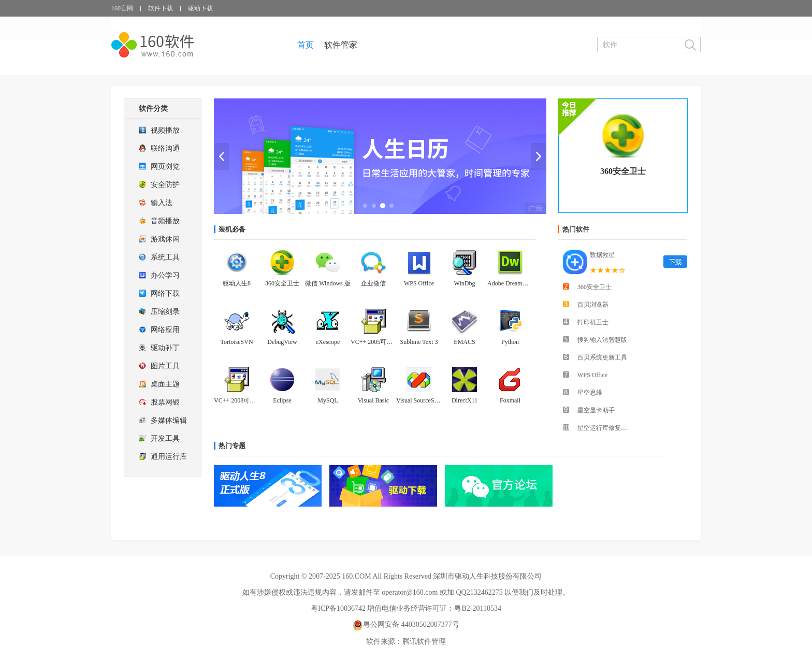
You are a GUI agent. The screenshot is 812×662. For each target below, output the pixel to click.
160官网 (122, 8)
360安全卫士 (623, 171)
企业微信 (373, 283)
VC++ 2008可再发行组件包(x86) (237, 400)
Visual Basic (373, 400)
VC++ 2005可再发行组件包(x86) (373, 342)
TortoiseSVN (236, 342)
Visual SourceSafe (419, 400)
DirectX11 (465, 400)
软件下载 (161, 8)
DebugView (282, 342)
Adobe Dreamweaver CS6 (510, 283)
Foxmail (510, 400)
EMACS (464, 342)
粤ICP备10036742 (338, 608)
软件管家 (341, 45)
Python (510, 342)
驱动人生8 (237, 283)
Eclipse (282, 400)
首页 (306, 45)
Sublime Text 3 (419, 342)
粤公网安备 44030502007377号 (406, 624)
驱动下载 (200, 8)
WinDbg (465, 283)
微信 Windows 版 (328, 283)
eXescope (328, 342)
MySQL (328, 400)
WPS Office (419, 283)
